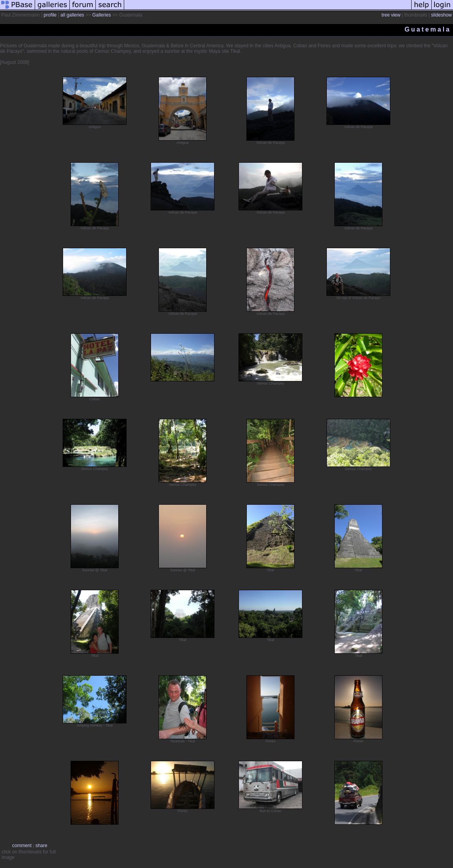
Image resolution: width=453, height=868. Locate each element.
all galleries (72, 15)
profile (50, 15)
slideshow (441, 15)
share (41, 846)
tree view (391, 15)
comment (22, 846)
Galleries (102, 15)
